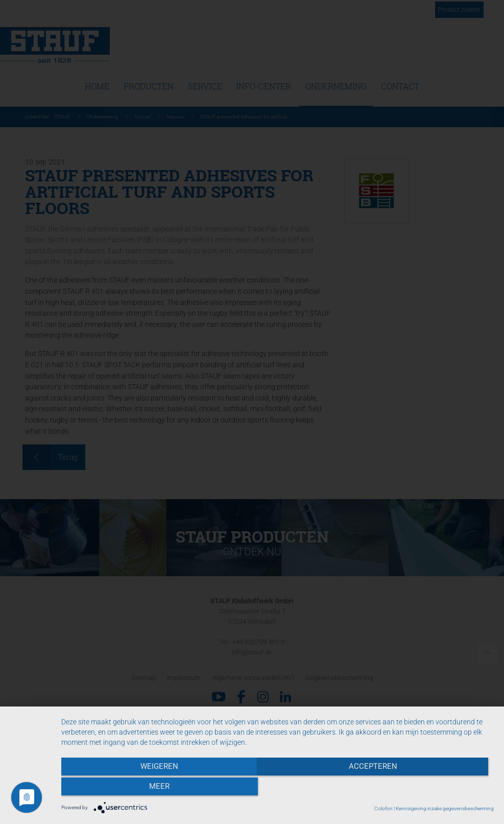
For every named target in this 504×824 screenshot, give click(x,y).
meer (429, 789)
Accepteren (278, 789)
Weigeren (126, 789)
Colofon (383, 808)
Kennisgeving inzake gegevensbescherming (445, 808)
